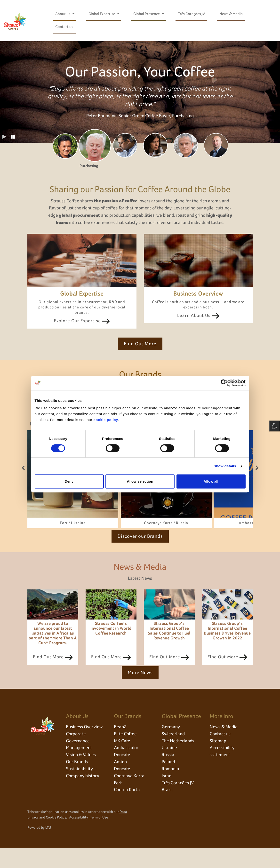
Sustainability (80, 789)
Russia (168, 774)
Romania (171, 789)
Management (80, 767)
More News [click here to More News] (140, 690)
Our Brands (77, 781)
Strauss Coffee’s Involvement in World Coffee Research (111, 646)
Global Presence (147, 14)
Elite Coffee (126, 752)
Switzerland (174, 752)
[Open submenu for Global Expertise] (118, 14)
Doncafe (123, 774)
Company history (83, 796)
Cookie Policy (56, 838)
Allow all (211, 481)
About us (63, 14)
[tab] (64, 146)
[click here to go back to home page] (15, 21)
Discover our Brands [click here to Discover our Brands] (140, 554)
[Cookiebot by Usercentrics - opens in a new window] (224, 383)
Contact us (64, 27)
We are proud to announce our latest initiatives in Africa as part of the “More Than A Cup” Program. (53, 651)
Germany (171, 745)
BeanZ (120, 745)
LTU (48, 848)
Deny (69, 481)
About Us (77, 734)
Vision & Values (82, 774)
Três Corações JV (191, 14)
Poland (169, 781)
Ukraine (170, 767)
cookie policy (106, 420)
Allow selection (140, 481)
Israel (167, 796)
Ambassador (127, 767)
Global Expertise (102, 14)
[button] (13, 137)
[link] (73, 497)
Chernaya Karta (130, 796)
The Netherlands (179, 760)
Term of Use (99, 838)
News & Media (231, 14)
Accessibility (79, 838)
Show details (225, 466)
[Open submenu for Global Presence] (163, 14)
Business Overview (85, 745)
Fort (118, 803)
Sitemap (218, 760)
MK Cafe (122, 760)
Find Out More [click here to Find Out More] (140, 352)
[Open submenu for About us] (73, 14)
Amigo (121, 781)
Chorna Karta (127, 810)
